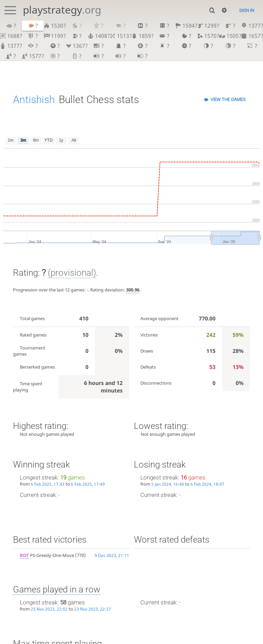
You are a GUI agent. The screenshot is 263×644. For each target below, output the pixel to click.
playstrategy (62, 10)
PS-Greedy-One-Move (47, 555)
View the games (228, 99)
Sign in (247, 10)
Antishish (34, 99)
